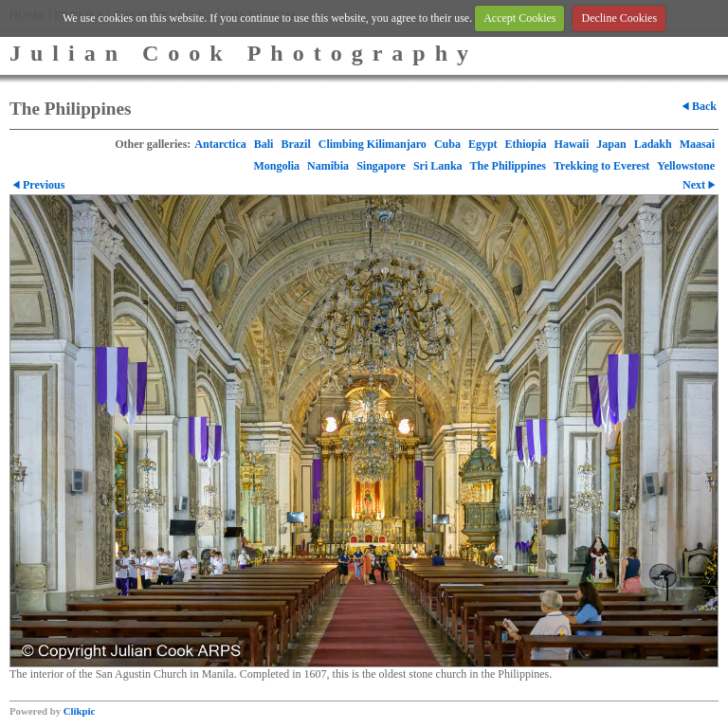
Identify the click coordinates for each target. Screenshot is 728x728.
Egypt (483, 144)
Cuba (447, 144)
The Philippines (508, 166)
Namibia (328, 166)
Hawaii (572, 144)
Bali (264, 144)
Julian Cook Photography (244, 53)
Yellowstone (686, 166)
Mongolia (276, 166)
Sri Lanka (438, 166)
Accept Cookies (519, 18)
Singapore (381, 166)
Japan (611, 144)
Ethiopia (526, 144)
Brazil (295, 144)
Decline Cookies (619, 18)
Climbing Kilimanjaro (373, 144)
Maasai (697, 144)
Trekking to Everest (601, 166)
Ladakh (653, 144)
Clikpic (80, 711)
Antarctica (220, 144)
